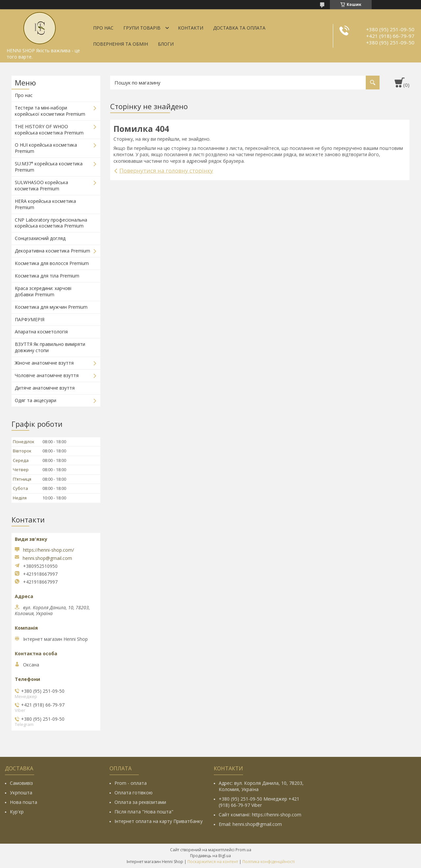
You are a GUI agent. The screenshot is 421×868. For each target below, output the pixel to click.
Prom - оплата (131, 783)
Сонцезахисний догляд (40, 238)
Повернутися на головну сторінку (166, 170)
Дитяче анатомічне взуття (45, 388)
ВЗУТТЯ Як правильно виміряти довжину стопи (50, 347)
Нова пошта (24, 802)
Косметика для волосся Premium (52, 263)
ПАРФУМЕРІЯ (30, 319)
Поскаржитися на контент (213, 862)
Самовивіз (21, 783)
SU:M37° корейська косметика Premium (49, 167)
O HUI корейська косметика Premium (46, 148)
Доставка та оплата (239, 28)
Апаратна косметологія (41, 332)
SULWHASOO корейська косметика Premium (41, 185)
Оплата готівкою (134, 793)
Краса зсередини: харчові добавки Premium (43, 291)
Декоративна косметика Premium (52, 251)
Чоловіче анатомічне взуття (47, 375)
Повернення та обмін (121, 44)
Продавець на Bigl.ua (210, 856)
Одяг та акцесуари (36, 400)
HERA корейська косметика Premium (45, 204)
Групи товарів (142, 28)
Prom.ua (243, 850)
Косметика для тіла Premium (47, 276)
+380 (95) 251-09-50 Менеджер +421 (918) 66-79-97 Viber (259, 802)
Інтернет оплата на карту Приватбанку (159, 821)
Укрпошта (21, 793)
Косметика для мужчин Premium (51, 307)
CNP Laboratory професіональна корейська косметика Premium (51, 223)
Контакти (191, 28)
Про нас (103, 28)
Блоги (166, 44)
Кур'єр (17, 812)
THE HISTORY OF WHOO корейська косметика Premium (49, 130)
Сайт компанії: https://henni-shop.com (260, 815)
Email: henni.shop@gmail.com (250, 824)
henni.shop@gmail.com (47, 558)
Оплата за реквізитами (140, 802)
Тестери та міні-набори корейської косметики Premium (50, 111)
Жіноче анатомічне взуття (44, 363)
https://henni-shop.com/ (49, 550)
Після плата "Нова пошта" (144, 812)
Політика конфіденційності (269, 862)
